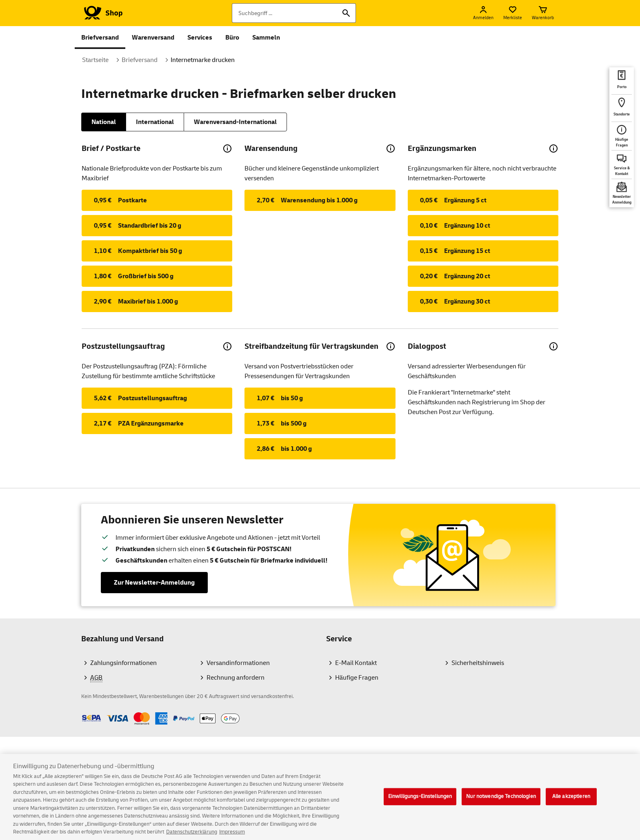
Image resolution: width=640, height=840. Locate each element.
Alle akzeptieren (571, 802)
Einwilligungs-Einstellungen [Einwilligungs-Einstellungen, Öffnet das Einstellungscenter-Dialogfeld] (420, 802)
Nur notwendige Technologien (501, 802)
